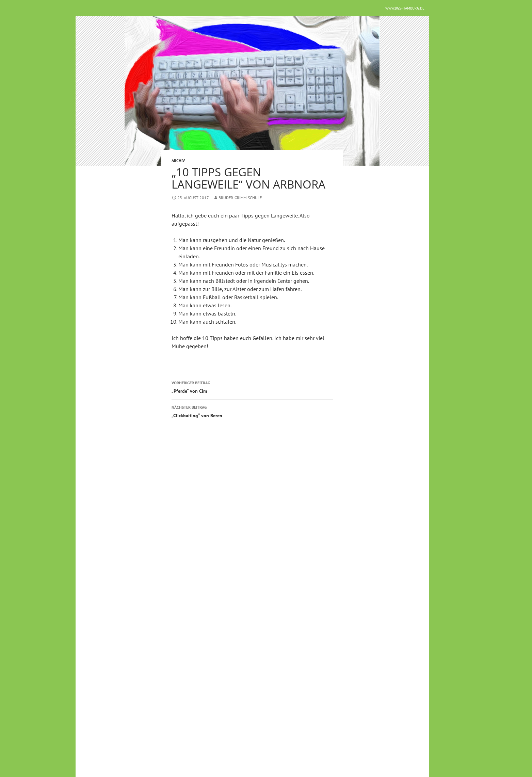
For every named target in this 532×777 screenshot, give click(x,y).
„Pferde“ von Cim (252, 386)
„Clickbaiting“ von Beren (252, 411)
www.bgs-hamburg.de (405, 8)
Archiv (178, 160)
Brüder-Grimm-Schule (240, 198)
